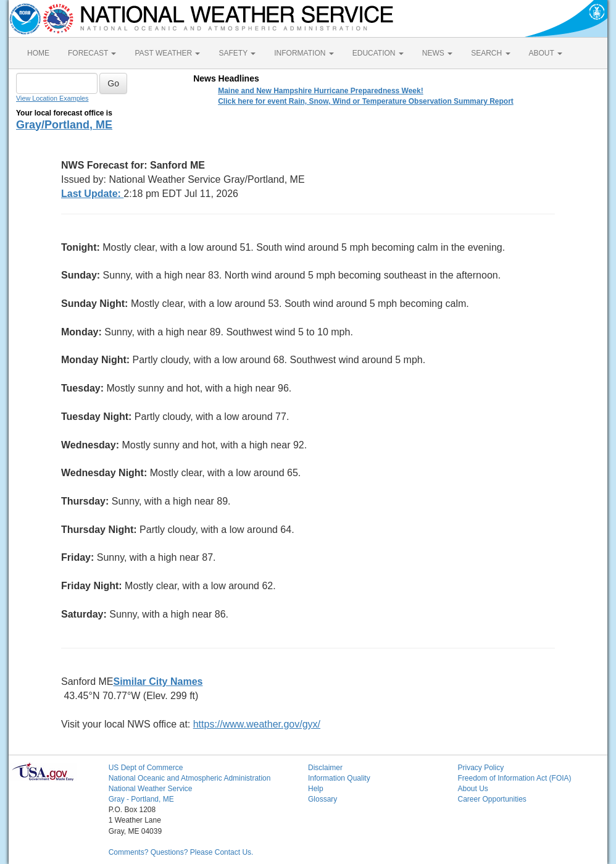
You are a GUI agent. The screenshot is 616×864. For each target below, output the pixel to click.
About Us (472, 789)
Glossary (323, 799)
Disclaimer (325, 768)
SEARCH (490, 53)
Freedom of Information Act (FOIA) (514, 778)
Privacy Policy (481, 768)
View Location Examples (52, 98)
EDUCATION (378, 53)
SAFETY (237, 53)
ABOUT (546, 53)
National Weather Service (151, 789)
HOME (38, 53)
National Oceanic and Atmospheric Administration (190, 778)
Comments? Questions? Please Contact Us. (181, 852)
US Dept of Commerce (146, 768)
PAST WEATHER (167, 53)
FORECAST (92, 53)
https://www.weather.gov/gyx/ (257, 724)
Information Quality (339, 778)
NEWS (437, 53)
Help (316, 789)
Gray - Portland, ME (141, 799)
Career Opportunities (492, 799)
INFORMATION (304, 53)
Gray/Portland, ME (64, 125)
